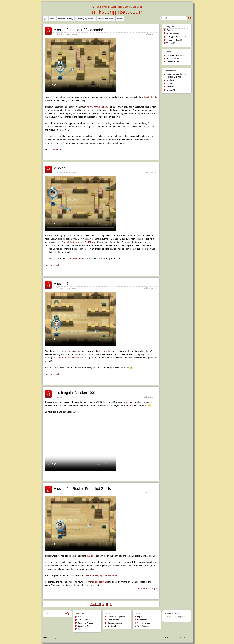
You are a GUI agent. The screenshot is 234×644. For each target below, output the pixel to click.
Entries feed (142, 620)
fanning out (69, 351)
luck (105, 97)
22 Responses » (150, 397)
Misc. (53, 19)
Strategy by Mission (86, 19)
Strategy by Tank (106, 19)
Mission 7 (61, 284)
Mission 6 (171, 80)
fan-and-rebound (99, 582)
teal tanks (91, 556)
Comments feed (144, 623)
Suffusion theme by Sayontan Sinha (178, 638)
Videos (120, 19)
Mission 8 (61, 168)
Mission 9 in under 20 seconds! (78, 30)
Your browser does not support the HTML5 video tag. (81, 65)
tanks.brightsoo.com (117, 12)
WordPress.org (143, 626)
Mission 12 (171, 90)
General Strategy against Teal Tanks (78, 242)
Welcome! (171, 87)
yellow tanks (148, 97)
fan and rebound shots (97, 107)
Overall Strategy (66, 19)
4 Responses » (150, 173)
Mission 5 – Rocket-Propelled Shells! (83, 489)
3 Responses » (150, 493)
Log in (140, 617)
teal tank (103, 351)
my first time (128, 402)
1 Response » (151, 34)
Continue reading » (148, 589)
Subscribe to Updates (175, 55)
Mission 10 (56, 149)
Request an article (174, 59)
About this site (113, 620)
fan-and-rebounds (77, 259)
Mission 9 (55, 265)
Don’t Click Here (173, 62)
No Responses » (150, 288)
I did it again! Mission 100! (74, 393)
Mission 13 (171, 84)
